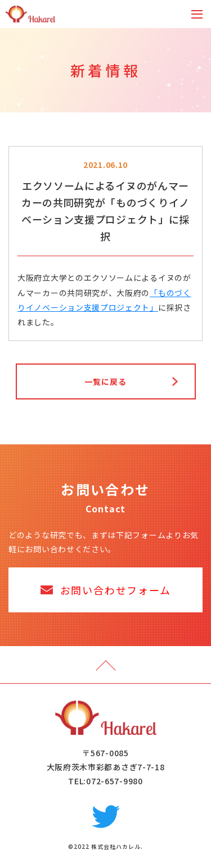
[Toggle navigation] (197, 14)
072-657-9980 (114, 781)
